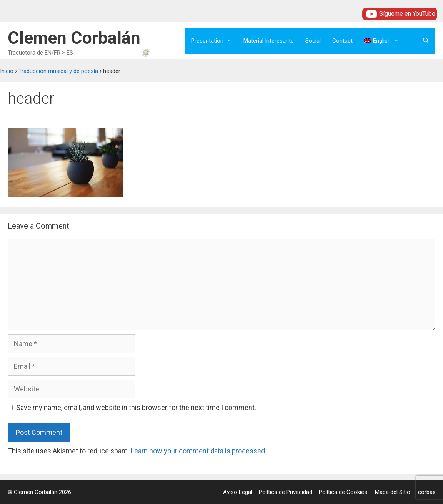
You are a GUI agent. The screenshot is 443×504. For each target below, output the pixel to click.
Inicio (7, 71)
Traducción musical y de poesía (58, 71)
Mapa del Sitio (393, 492)
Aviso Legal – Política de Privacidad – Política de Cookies (295, 492)
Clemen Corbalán (74, 38)
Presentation (214, 41)
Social (313, 41)
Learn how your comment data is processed (198, 451)
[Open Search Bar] (426, 41)
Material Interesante (269, 41)
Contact (342, 41)
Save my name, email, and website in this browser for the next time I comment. (136, 407)
